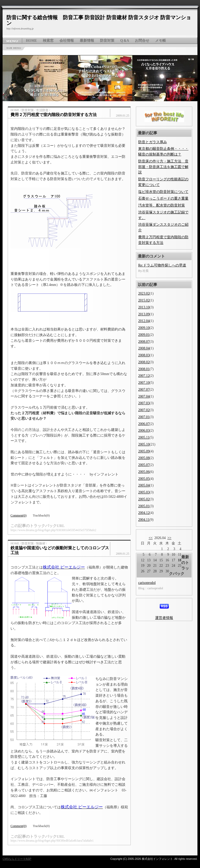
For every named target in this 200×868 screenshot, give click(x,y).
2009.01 (144, 335)
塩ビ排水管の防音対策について (163, 192)
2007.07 (144, 390)
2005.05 (144, 479)
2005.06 (144, 472)
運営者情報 (164, 618)
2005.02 (144, 499)
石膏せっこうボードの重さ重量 (163, 198)
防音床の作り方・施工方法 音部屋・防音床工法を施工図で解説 (163, 167)
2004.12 (144, 513)
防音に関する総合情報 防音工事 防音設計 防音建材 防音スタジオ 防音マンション (99, 20)
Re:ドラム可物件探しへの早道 (162, 265)
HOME (31, 41)
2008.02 (144, 362)
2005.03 (144, 492)
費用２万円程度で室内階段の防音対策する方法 (54, 115)
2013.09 (144, 314)
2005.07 (144, 465)
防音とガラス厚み (153, 142)
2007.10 (144, 383)
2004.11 (144, 520)
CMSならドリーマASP (17, 859)
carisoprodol (147, 583)
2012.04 (144, 321)
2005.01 (144, 506)
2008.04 (144, 348)
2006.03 (144, 431)
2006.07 (144, 424)
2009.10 (144, 328)
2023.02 (144, 293)
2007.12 (144, 376)
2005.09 (144, 451)
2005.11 (144, 437)
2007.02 (144, 410)
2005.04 (144, 485)
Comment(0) (19, 515)
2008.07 (144, 342)
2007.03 (144, 403)
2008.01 (144, 369)
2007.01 (144, 417)
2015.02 (144, 300)
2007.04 (144, 396)
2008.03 (144, 355)
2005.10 (144, 444)
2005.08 (144, 458)
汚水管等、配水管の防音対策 (162, 205)
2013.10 (144, 307)
